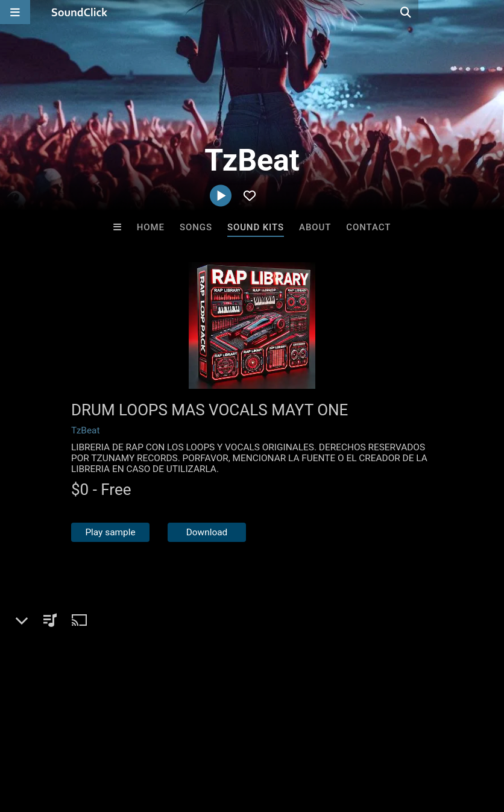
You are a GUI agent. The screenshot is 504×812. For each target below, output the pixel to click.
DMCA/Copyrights (224, 740)
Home (151, 227)
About (315, 227)
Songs (196, 227)
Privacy (288, 740)
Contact (368, 227)
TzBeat (86, 430)
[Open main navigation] (15, 12)
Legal (325, 740)
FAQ (51, 740)
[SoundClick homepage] (80, 12)
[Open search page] (492, 12)
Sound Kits (256, 227)
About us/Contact (107, 740)
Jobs (165, 740)
